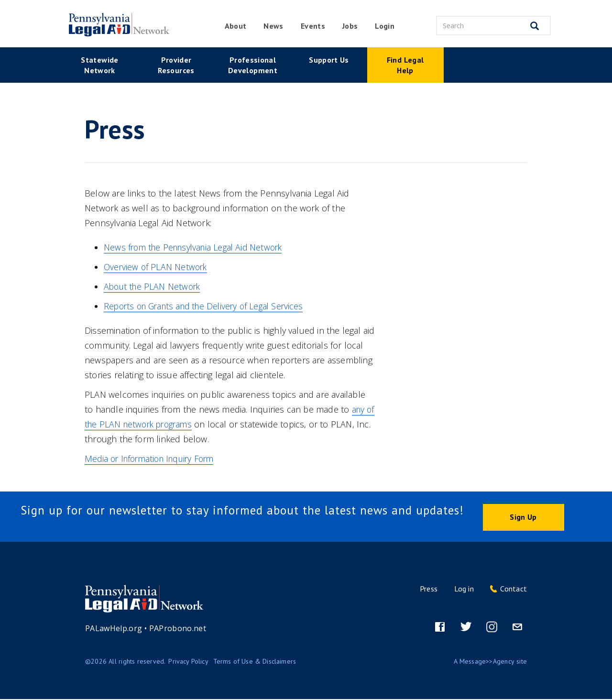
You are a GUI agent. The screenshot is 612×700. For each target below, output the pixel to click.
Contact (514, 590)
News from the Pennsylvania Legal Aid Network (197, 247)
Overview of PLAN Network (157, 267)
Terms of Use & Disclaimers (255, 662)
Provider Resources (176, 65)
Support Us (329, 60)
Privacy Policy (188, 662)
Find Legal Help (405, 65)
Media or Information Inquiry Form (153, 459)
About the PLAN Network (154, 286)
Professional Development (253, 65)
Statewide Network (99, 65)
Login (385, 26)
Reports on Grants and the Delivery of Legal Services (208, 306)
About (236, 26)
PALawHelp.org (114, 629)
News (273, 26)
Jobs (350, 26)
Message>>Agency (487, 662)
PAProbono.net (178, 629)
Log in (464, 590)
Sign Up (523, 517)
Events (313, 26)
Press (429, 590)
